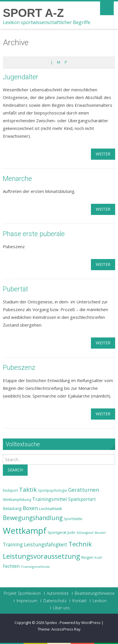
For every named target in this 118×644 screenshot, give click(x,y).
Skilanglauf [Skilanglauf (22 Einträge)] (85, 533)
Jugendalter (21, 77)
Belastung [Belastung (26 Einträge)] (12, 508)
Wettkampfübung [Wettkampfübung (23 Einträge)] (17, 500)
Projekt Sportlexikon (22, 593)
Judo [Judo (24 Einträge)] (71, 532)
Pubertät (16, 289)
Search (15, 470)
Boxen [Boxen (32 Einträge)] (30, 508)
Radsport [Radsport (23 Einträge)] (10, 490)
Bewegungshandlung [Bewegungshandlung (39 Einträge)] (33, 518)
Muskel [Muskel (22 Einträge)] (100, 533)
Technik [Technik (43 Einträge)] (80, 544)
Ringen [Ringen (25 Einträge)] (87, 557)
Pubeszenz (19, 368)
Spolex (51, 623)
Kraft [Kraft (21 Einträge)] (98, 558)
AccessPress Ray (66, 629)
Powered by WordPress (80, 623)
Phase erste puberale (34, 234)
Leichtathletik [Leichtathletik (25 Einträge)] (51, 509)
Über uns (61, 608)
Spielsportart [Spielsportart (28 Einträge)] (82, 499)
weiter (103, 154)
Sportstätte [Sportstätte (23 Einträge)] (73, 519)
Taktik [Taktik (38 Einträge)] (28, 489)
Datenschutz (55, 601)
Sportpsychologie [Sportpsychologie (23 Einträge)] (52, 490)
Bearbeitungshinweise (95, 593)
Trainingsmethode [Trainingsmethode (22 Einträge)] (35, 567)
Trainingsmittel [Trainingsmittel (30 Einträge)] (50, 499)
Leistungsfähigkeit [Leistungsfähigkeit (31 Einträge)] (46, 544)
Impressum (27, 601)
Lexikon (100, 601)
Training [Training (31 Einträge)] (13, 544)
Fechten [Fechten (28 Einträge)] (11, 566)
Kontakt (80, 601)
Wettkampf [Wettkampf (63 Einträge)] (25, 531)
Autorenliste (58, 593)
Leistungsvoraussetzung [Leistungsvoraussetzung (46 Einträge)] (41, 556)
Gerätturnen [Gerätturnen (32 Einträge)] (84, 490)
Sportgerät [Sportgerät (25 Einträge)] (57, 532)
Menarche (17, 179)
